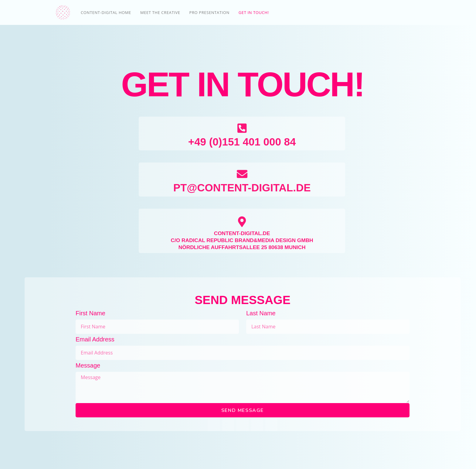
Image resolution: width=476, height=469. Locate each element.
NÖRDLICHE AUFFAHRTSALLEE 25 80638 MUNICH (242, 247)
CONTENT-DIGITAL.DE (242, 233)
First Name (90, 313)
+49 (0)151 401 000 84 (242, 141)
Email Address (95, 339)
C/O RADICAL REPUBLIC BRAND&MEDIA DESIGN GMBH (242, 240)
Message (88, 365)
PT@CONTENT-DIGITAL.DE (242, 187)
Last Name (261, 313)
